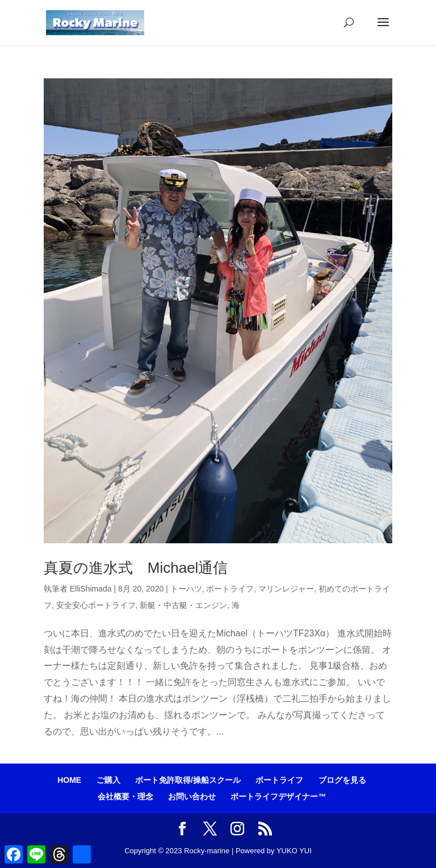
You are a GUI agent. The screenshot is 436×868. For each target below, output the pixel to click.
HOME (69, 780)
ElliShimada (91, 589)
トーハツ (186, 589)
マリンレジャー (286, 589)
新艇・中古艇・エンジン (183, 605)
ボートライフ (230, 589)
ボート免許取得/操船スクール (188, 780)
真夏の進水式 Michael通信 (136, 568)
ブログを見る (342, 780)
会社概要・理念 (125, 796)
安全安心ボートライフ (96, 605)
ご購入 (108, 780)
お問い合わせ (192, 796)
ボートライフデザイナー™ (278, 796)
